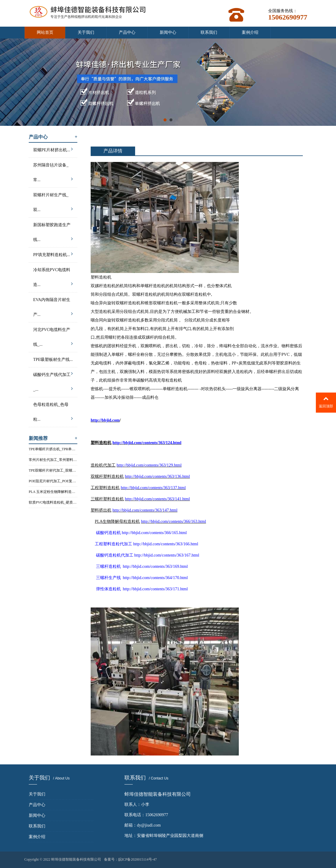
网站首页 (45, 32)
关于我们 (86, 32)
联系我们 (209, 32)
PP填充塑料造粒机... (53, 254)
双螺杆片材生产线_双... (53, 204)
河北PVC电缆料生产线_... (53, 339)
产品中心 (127, 32)
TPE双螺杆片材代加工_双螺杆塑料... (53, 470)
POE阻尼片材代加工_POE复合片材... (53, 481)
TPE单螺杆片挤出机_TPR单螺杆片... (53, 449)
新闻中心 (168, 32)
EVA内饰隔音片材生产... (53, 309)
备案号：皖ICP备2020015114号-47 (130, 859)
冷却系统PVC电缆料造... (53, 279)
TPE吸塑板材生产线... (53, 362)
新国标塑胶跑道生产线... (53, 234)
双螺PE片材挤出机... (53, 149)
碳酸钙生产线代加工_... (53, 384)
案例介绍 (250, 32)
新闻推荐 (53, 438)
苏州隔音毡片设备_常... (53, 174)
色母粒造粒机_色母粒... (53, 414)
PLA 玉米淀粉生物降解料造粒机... (53, 492)
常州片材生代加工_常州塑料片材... (53, 460)
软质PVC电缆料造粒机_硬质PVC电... (53, 502)
